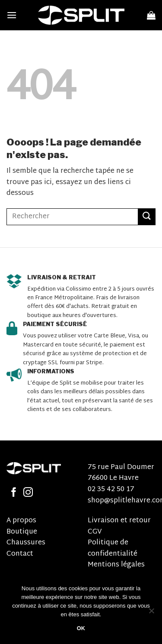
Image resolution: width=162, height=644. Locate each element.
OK (81, 628)
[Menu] (12, 15)
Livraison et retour (119, 521)
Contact (20, 554)
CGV (95, 532)
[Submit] (147, 217)
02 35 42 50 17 (111, 490)
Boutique (22, 532)
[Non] (151, 613)
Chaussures (26, 543)
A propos (21, 521)
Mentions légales (116, 565)
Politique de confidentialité (113, 549)
